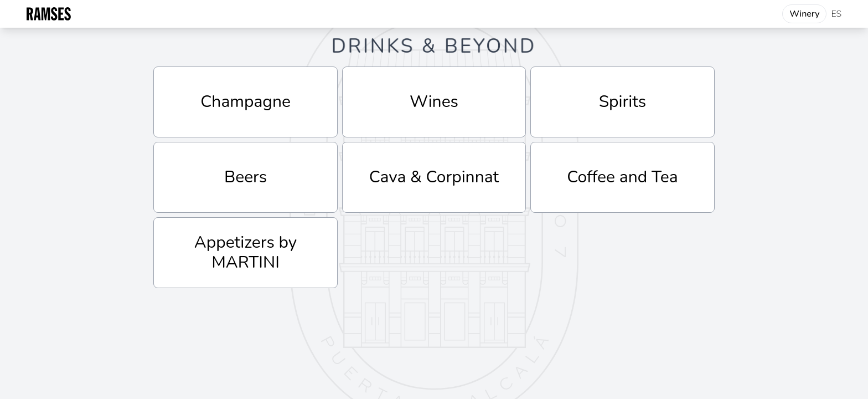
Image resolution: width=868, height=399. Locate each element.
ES (836, 14)
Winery (804, 14)
